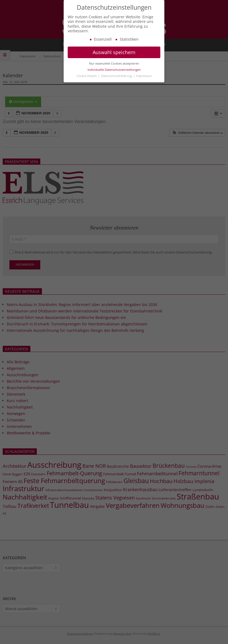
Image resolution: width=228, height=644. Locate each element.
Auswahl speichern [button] (114, 58)
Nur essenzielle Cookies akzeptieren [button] (114, 69)
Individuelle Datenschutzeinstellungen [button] (114, 75)
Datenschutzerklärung (117, 81)
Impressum (144, 81)
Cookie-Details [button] (87, 81)
